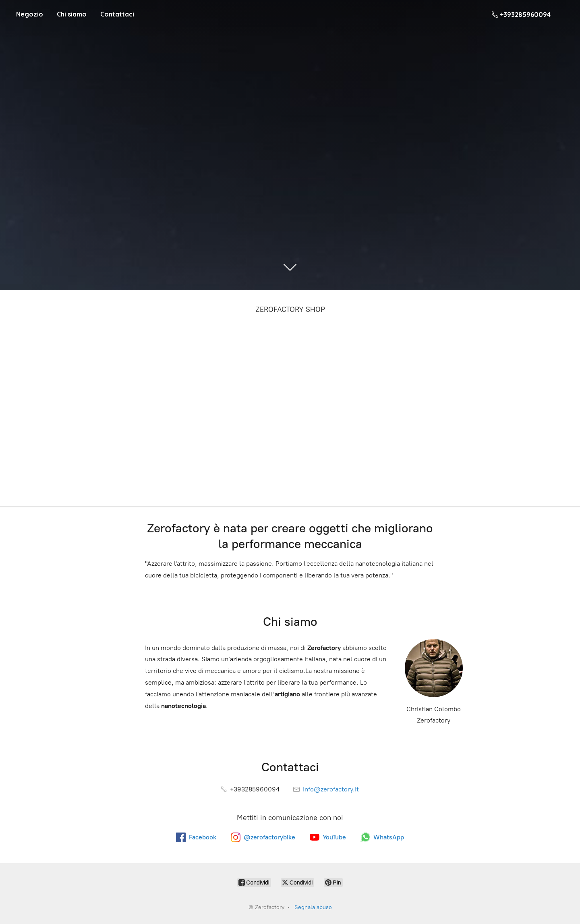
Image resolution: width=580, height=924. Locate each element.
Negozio (30, 14)
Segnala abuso (313, 907)
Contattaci (117, 14)
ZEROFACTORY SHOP (290, 309)
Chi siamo (72, 14)
